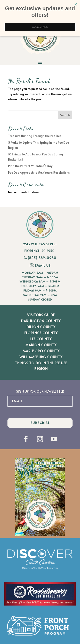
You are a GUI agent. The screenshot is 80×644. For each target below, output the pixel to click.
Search (65, 115)
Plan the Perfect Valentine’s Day (30, 166)
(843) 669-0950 (42, 258)
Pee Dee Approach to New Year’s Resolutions (39, 172)
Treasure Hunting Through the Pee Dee (35, 136)
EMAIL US (40, 265)
